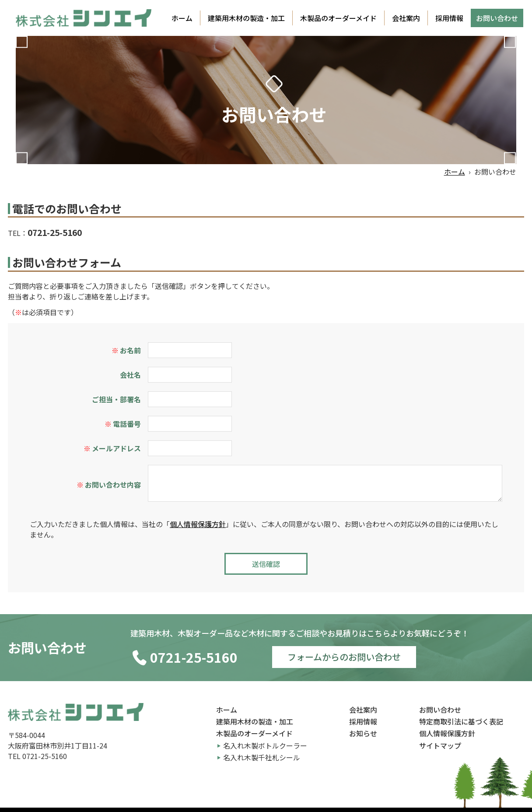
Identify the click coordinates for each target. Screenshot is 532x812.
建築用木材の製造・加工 (246, 18)
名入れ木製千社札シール (262, 757)
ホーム (182, 18)
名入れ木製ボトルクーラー (265, 745)
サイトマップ (440, 745)
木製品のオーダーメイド (338, 18)
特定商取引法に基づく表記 (461, 721)
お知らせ (363, 733)
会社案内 (406, 18)
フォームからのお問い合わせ (344, 657)
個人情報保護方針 (198, 524)
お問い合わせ (497, 18)
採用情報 (449, 18)
